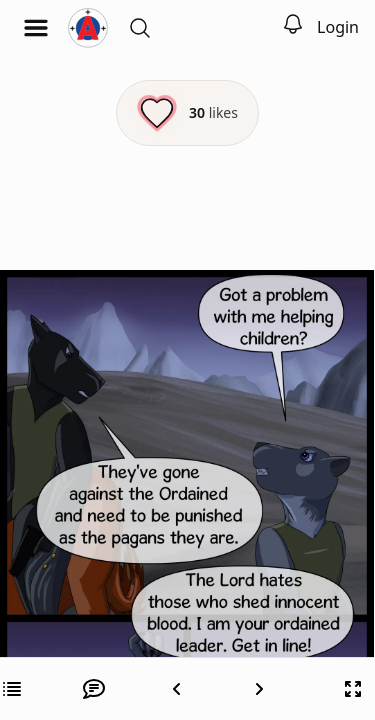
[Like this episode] (187, 113)
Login (338, 27)
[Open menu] (36, 28)
